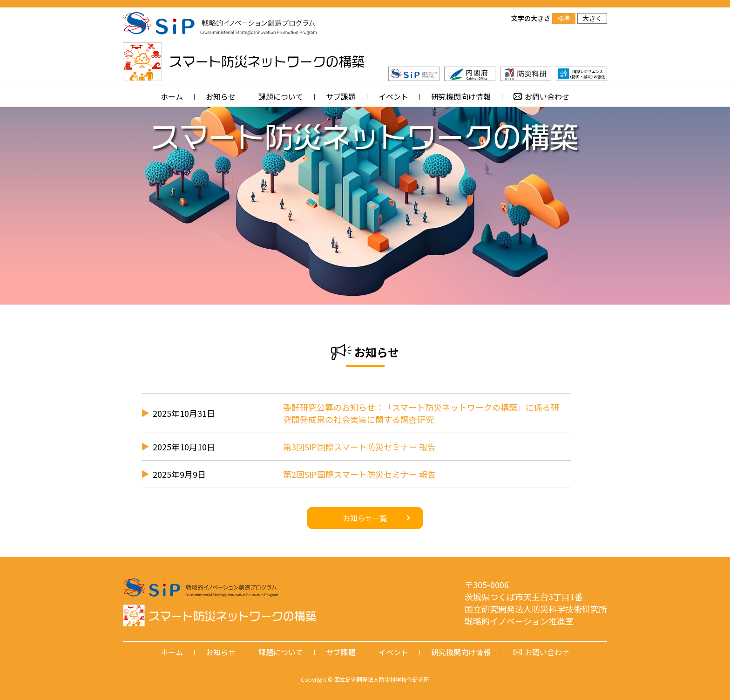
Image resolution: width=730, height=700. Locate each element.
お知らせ (221, 96)
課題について (281, 96)
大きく (592, 18)
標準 (564, 18)
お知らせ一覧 (365, 518)
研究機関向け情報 (461, 96)
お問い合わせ (547, 96)
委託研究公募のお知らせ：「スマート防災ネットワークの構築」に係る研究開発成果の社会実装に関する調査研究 (421, 413)
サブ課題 (341, 96)
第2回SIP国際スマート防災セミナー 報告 (359, 474)
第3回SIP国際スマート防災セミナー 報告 (359, 447)
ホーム (172, 96)
